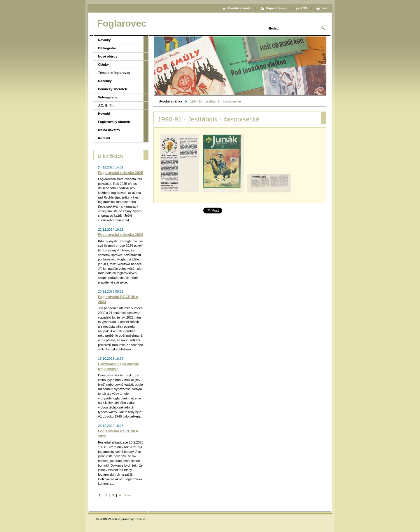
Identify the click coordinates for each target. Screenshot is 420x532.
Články (103, 65)
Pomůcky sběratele (113, 89)
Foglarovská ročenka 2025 (120, 173)
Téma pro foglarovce (114, 73)
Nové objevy (108, 56)
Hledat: (273, 28)
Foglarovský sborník (114, 122)
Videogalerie (108, 97)
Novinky (104, 40)
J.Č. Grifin (106, 105)
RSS (304, 8)
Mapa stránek (276, 8)
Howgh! (104, 114)
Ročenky (105, 81)
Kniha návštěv (109, 130)
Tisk (324, 8)
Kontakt (104, 138)
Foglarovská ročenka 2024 (120, 235)
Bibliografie (107, 48)
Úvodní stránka (170, 101)
